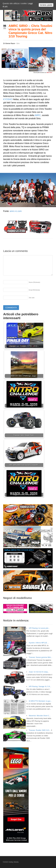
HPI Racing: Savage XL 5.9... (40, 686)
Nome (34, 282)
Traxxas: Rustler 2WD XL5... (40, 730)
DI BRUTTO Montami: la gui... (40, 701)
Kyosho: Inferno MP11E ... (39, 643)
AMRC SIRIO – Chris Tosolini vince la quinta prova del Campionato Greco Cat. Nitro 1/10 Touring (30, 31)
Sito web (32, 298)
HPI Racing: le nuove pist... (39, 628)
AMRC (38, 115)
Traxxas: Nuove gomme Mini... (40, 657)
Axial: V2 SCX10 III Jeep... (39, 672)
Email (34, 290)
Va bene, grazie (46, 5)
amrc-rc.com (16, 211)
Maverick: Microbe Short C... (40, 716)
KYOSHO (8, 99)
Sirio (18, 43)
